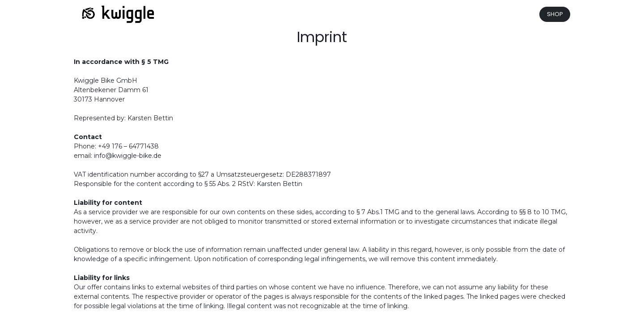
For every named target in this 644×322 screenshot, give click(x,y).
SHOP (555, 14)
